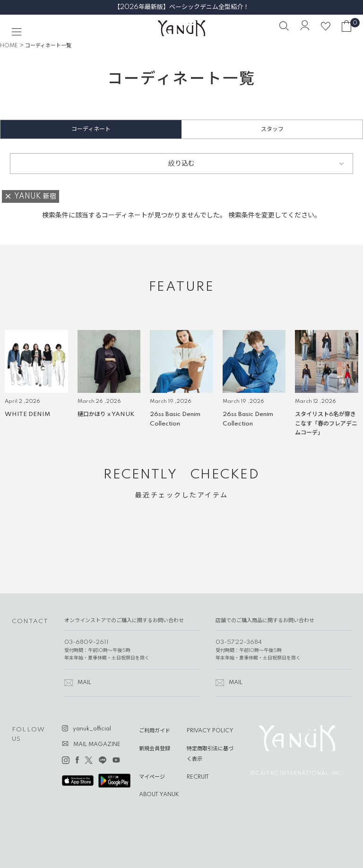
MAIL (84, 683)
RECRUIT (198, 777)
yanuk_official (92, 729)
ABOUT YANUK (159, 795)
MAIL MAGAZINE (97, 745)
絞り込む (181, 164)
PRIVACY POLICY (210, 731)
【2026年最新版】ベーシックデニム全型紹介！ (181, 7)
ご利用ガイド (155, 731)
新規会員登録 (155, 749)
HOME (9, 46)
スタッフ (272, 129)
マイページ (152, 777)
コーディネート (91, 129)
